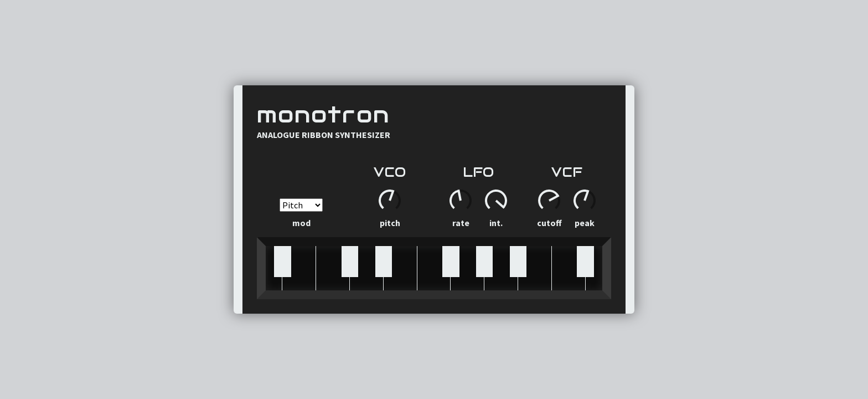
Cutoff (549, 223)
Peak (585, 223)
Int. (496, 223)
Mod (301, 213)
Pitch (390, 223)
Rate (461, 223)
